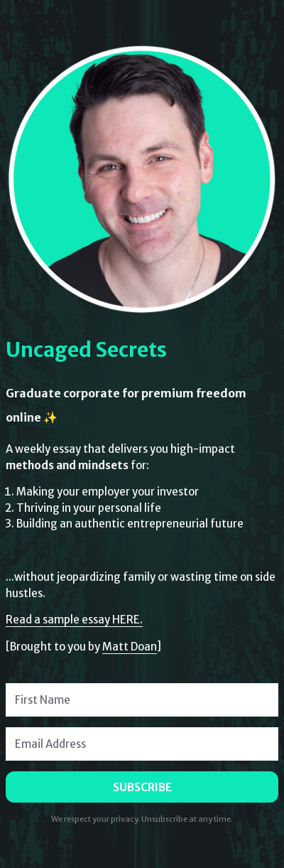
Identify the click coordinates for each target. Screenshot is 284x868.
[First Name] (142, 700)
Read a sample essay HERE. (74, 620)
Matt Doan (130, 647)
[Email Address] (142, 744)
